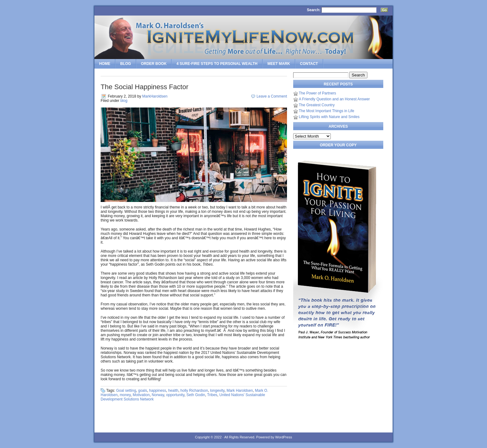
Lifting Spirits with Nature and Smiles (329, 117)
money (125, 395)
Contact (309, 64)
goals (143, 391)
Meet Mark (279, 64)
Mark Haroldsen (240, 391)
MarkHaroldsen (155, 96)
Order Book (154, 64)
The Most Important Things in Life (327, 111)
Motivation (141, 395)
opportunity (175, 395)
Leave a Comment (272, 96)
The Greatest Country (317, 105)
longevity (217, 391)
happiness (158, 391)
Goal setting (126, 391)
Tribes (212, 395)
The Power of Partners (317, 93)
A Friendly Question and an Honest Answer (334, 99)
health (173, 391)
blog (124, 101)
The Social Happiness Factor (144, 87)
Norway (158, 395)
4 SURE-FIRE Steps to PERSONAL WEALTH (217, 64)
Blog (126, 64)
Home (105, 64)
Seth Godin (196, 395)
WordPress (284, 437)
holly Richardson (194, 391)
